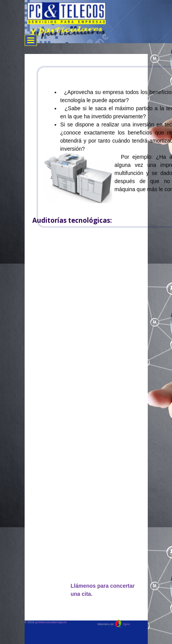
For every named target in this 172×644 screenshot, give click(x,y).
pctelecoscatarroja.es (51, 622)
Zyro (126, 624)
